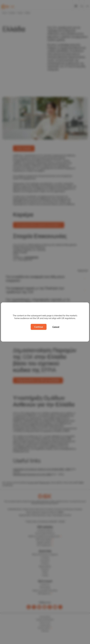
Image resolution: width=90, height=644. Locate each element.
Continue (39, 327)
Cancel (56, 327)
